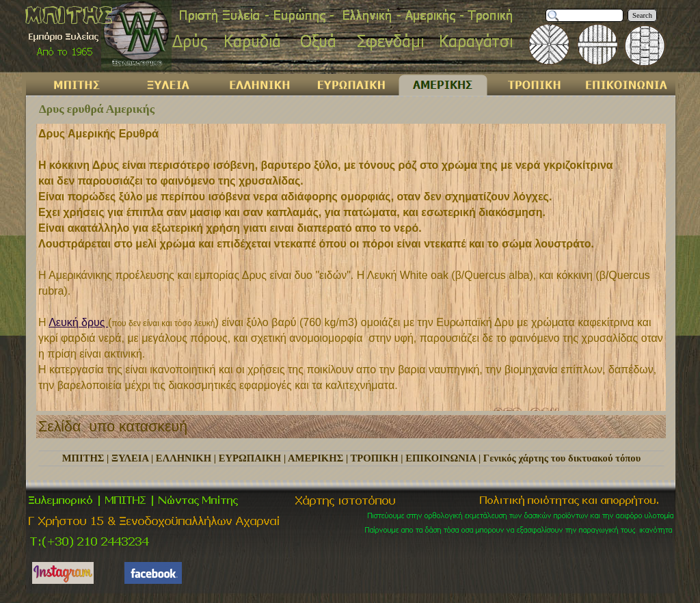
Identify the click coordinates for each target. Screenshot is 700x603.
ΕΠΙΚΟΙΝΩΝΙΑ (441, 458)
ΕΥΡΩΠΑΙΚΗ (250, 458)
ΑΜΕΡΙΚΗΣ (315, 458)
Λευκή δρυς (78, 322)
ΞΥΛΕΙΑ (130, 458)
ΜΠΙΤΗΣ (83, 458)
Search (642, 15)
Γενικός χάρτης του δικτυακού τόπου (562, 458)
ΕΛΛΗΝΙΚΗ (184, 458)
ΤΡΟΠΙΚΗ (375, 458)
